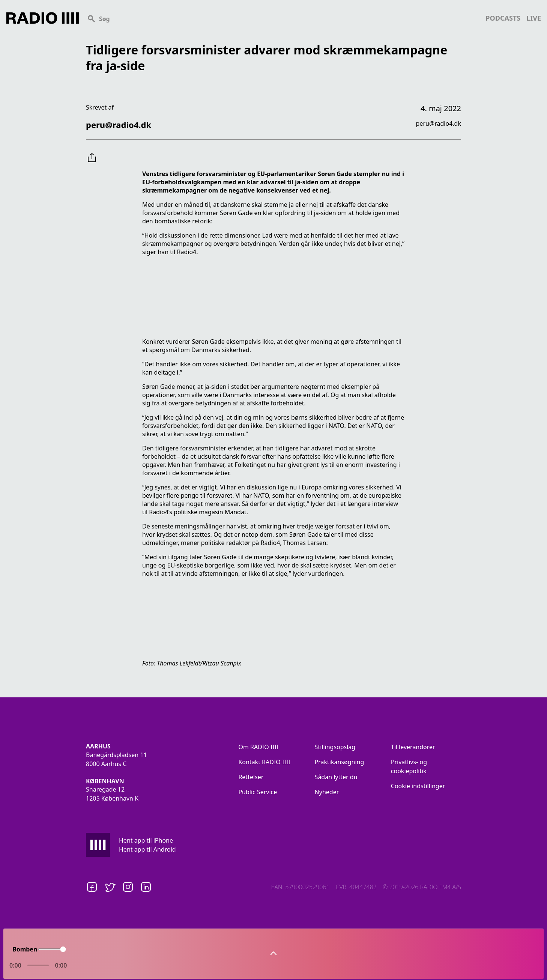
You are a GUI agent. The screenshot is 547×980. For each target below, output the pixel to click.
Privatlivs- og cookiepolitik (409, 766)
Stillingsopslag (335, 747)
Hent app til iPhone (146, 840)
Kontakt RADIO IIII (264, 762)
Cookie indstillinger (418, 786)
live (534, 18)
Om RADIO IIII (258, 747)
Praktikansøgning (340, 762)
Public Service (258, 792)
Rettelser (251, 777)
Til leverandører (413, 747)
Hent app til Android (147, 849)
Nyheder (327, 792)
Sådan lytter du (336, 777)
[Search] (282, 18)
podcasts (503, 18)
